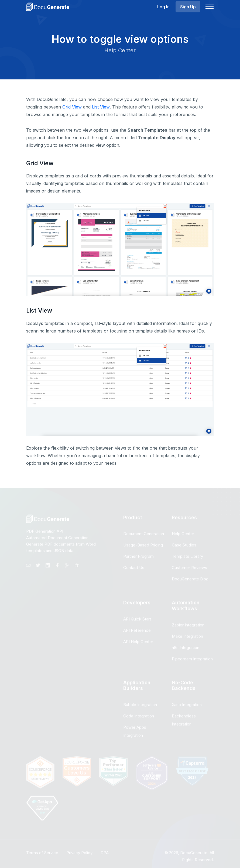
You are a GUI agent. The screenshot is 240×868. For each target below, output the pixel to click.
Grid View (72, 107)
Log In (163, 7)
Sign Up (188, 7)
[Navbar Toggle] (210, 7)
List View (101, 107)
